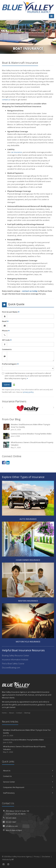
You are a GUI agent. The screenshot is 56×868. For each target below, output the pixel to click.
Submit (7, 385)
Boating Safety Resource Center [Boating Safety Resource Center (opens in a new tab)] (15, 656)
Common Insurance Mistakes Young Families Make (28, 436)
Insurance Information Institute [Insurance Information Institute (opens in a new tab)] (15, 660)
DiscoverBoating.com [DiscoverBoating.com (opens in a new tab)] (11, 668)
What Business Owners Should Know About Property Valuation (28, 445)
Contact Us (28, 776)
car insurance (16, 152)
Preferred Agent (10, 364)
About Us (28, 771)
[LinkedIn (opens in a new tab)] (8, 463)
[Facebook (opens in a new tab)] (4, 463)
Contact (19, 713)
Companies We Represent (28, 787)
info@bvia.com (12, 826)
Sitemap (27, 713)
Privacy (37, 856)
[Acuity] (28, 408)
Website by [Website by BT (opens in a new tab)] (8, 859)
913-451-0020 (11, 818)
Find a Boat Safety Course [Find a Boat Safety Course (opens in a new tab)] (13, 664)
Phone (6, 331)
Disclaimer (46, 856)
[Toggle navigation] (51, 16)
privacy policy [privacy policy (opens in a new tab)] (28, 392)
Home (4, 713)
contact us (6, 100)
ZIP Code (7, 340)
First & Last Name (11, 312)
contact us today (30, 291)
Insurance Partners (14, 401)
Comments (7, 349)
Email (5, 321)
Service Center (28, 782)
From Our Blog (11, 419)
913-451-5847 (11, 822)
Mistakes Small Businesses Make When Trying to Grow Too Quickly (28, 427)
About (11, 713)
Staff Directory (28, 793)
